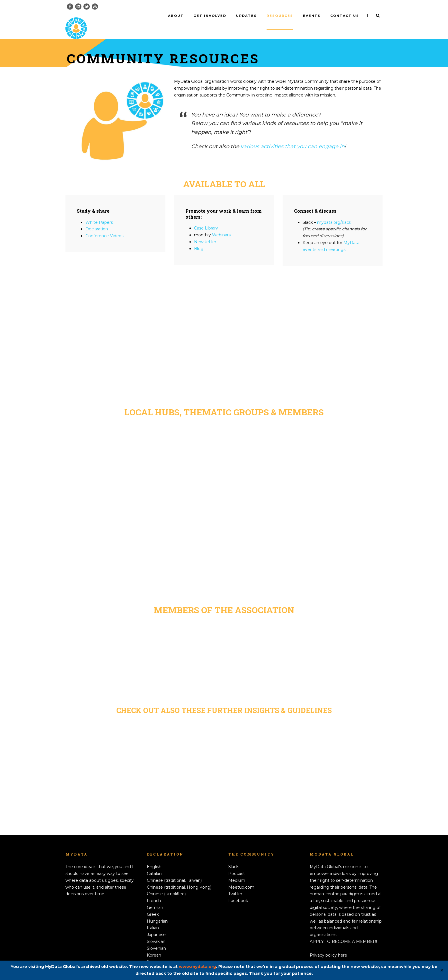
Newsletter (205, 232)
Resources (280, 16)
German (155, 898)
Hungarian (157, 911)
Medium (237, 871)
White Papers (99, 213)
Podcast (237, 864)
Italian (153, 918)
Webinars (221, 226)
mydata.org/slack (334, 213)
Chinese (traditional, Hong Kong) (179, 878)
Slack (233, 857)
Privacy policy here (328, 945)
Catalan (154, 864)
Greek (153, 905)
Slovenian (156, 939)
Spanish (155, 952)
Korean (154, 945)
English (154, 857)
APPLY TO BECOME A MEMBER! (343, 932)
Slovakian (156, 932)
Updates (246, 16)
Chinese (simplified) (166, 884)
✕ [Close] (442, 970)
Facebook (238, 891)
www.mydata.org (197, 967)
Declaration (97, 220)
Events (312, 16)
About (176, 16)
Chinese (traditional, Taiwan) (174, 871)
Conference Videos (104, 226)
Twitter (235, 884)
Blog (199, 239)
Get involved (210, 16)
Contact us (345, 16)
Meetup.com (241, 878)
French (154, 891)
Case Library (206, 219)
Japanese (156, 925)
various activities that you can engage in (293, 137)
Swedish (155, 959)
